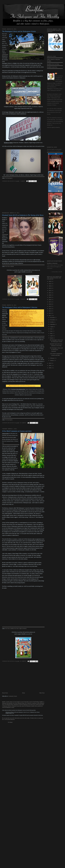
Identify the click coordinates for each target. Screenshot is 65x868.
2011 (50, 315)
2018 (50, 300)
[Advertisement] (18, 199)
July (51, 329)
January (52, 360)
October (52, 322)
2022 (50, 290)
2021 (50, 293)
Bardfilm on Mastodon (52, 263)
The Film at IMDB (9, 266)
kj (58, 73)
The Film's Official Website (20, 629)
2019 (50, 297)
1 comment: (23, 181)
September (53, 324)
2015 (50, 306)
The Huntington (9, 178)
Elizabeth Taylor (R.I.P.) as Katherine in (23, 215)
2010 (50, 363)
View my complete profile (53, 127)
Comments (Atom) (13, 696)
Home (24, 693)
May (51, 333)
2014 (50, 309)
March (52, 338)
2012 (50, 313)
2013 (50, 311)
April (51, 336)
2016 (50, 304)
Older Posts (42, 693)
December (53, 317)
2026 (50, 281)
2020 (50, 295)
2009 (50, 365)
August (52, 327)
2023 (50, 288)
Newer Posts (5, 693)
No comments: (23, 423)
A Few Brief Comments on (17, 431)
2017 (50, 302)
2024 (50, 286)
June (51, 331)
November (53, 320)
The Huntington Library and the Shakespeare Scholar (19, 31)
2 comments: (23, 299)
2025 (50, 284)
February (52, 358)
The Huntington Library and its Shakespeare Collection (20, 307)
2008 (50, 368)
